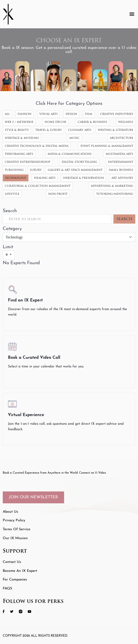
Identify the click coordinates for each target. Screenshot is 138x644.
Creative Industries (117, 114)
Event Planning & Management (107, 146)
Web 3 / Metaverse (19, 122)
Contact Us (12, 562)
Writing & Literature (115, 130)
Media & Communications (70, 154)
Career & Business (92, 122)
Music (74, 138)
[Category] (69, 237)
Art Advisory (122, 178)
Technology (16, 178)
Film (89, 114)
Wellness (126, 122)
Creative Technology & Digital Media (37, 146)
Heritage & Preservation (84, 178)
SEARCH (124, 219)
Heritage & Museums (22, 138)
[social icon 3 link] (23, 611)
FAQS (7, 589)
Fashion (24, 114)
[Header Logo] (12, 14)
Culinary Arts (80, 130)
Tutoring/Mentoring (115, 194)
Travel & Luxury (49, 130)
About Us (10, 512)
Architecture (122, 138)
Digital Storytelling (79, 162)
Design (71, 114)
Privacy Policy (14, 520)
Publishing (14, 170)
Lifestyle (12, 194)
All (7, 114)
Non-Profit (58, 194)
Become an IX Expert (20, 571)
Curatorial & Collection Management (38, 186)
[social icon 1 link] (6, 611)
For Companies (15, 580)
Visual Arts (49, 114)
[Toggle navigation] (132, 14)
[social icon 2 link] (14, 611)
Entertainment (121, 162)
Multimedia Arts (119, 154)
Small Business (121, 170)
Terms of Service (16, 529)
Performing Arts (19, 154)
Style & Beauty (17, 130)
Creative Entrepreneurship (28, 162)
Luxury (36, 170)
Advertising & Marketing (112, 186)
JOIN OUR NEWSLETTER (33, 497)
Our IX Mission (15, 538)
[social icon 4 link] (32, 611)
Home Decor (55, 122)
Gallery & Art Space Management (75, 170)
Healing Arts (45, 178)
